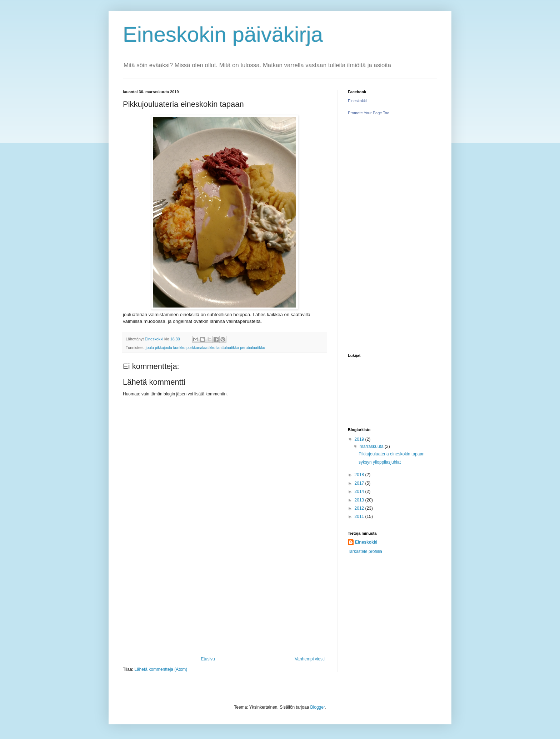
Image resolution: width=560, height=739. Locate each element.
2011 (360, 516)
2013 (360, 500)
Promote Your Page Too (369, 113)
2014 (360, 491)
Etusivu (208, 659)
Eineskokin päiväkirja (223, 34)
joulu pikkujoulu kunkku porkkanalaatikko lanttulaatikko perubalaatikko (205, 348)
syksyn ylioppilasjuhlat (380, 462)
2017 (360, 483)
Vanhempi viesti (310, 659)
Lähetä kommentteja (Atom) (161, 669)
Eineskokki (357, 101)
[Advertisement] (225, 603)
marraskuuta (372, 446)
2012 (360, 508)
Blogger (318, 707)
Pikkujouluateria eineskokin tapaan (392, 454)
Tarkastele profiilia (365, 551)
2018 (360, 475)
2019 (360, 439)
